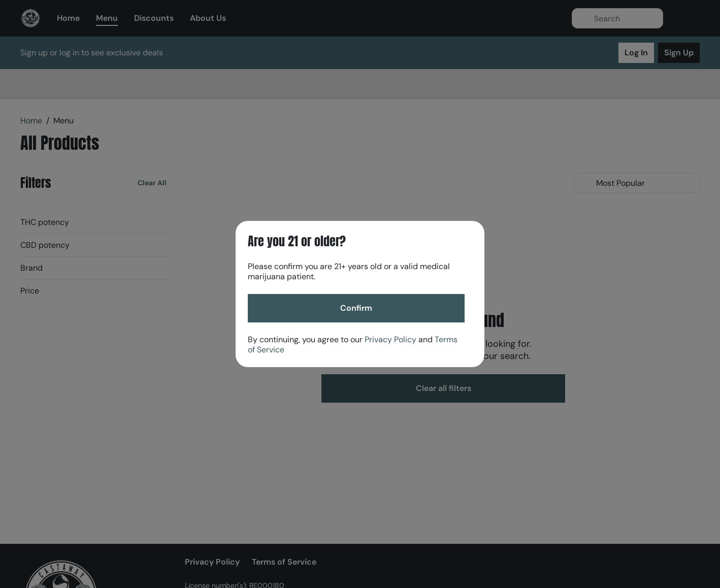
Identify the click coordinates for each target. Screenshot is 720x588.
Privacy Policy (390, 339)
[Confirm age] (356, 308)
